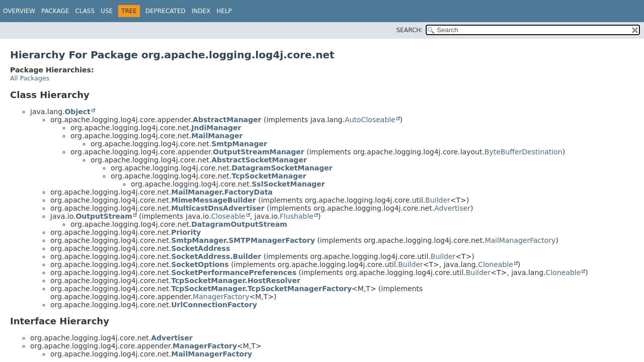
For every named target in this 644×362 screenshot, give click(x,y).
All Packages (30, 78)
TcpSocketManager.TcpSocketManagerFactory (261, 289)
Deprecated (166, 11)
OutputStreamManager (259, 152)
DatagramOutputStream (239, 224)
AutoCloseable (370, 120)
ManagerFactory (221, 297)
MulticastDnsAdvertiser (218, 208)
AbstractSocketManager (259, 160)
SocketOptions (200, 264)
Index (201, 11)
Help (224, 11)
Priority (186, 232)
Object (77, 112)
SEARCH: (410, 30)
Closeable (228, 216)
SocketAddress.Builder (216, 256)
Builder (438, 200)
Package (55, 11)
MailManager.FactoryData (222, 192)
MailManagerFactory (520, 240)
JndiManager (216, 128)
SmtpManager (239, 144)
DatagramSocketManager (282, 168)
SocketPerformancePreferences (234, 273)
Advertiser (452, 208)
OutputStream (104, 216)
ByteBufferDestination (524, 152)
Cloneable (496, 264)
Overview (19, 11)
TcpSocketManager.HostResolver (236, 281)
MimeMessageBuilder (214, 200)
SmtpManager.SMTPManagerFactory (243, 240)
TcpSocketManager (269, 176)
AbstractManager (227, 120)
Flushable (297, 216)
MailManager (217, 136)
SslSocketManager (288, 184)
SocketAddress (200, 248)
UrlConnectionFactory (214, 305)
